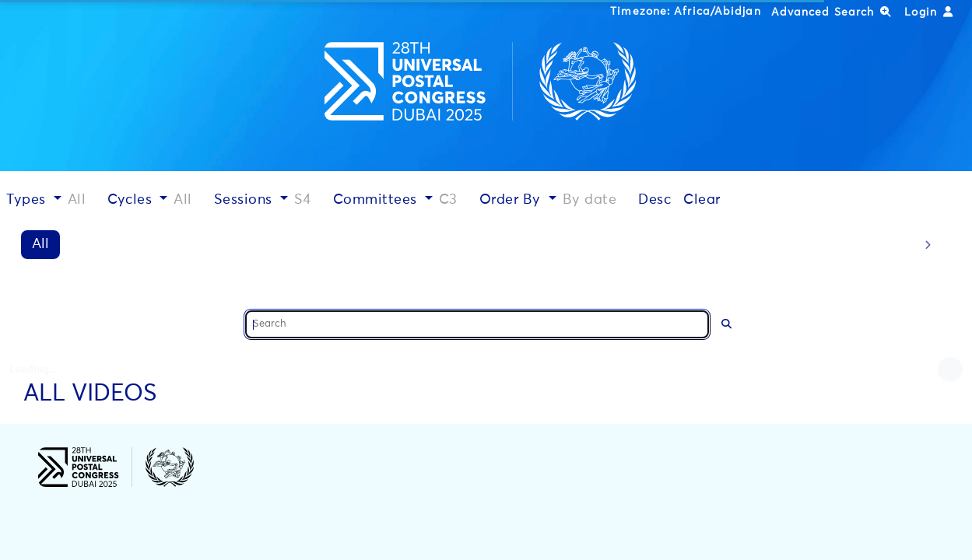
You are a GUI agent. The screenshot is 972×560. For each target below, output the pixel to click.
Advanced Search (832, 12)
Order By (512, 200)
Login (929, 12)
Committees (377, 200)
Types (28, 200)
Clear (702, 200)
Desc (654, 200)
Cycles (132, 200)
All (40, 244)
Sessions (246, 200)
